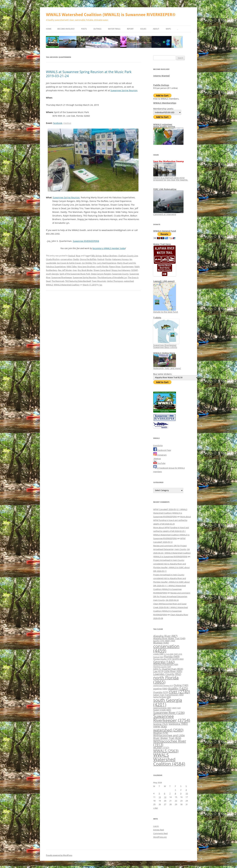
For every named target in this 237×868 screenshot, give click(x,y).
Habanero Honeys (120, 259)
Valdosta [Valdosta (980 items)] (178, 724)
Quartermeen (127, 267)
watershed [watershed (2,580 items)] (168, 730)
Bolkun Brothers (110, 256)
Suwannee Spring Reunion (124, 90)
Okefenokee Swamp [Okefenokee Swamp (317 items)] (163, 685)
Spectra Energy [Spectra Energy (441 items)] (162, 708)
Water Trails (114, 29)
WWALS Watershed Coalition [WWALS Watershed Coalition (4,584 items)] (169, 759)
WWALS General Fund (165, 231)
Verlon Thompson (115, 281)
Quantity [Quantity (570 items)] (161, 692)
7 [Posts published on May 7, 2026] (170, 793)
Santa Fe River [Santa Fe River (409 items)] (162, 697)
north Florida (102, 267)
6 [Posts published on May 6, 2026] (165, 793)
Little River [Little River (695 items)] (173, 671)
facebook (58, 123)
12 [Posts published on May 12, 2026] (160, 797)
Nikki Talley (72, 267)
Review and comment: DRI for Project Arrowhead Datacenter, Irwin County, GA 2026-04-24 (172, 596)
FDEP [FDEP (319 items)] (178, 654)
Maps (168, 29)
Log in (156, 826)
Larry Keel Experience (107, 263)
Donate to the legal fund (166, 311)
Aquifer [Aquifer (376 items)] (159, 641)
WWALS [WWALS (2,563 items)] (166, 751)
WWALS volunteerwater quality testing (164, 125)
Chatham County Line (128, 256)
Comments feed (160, 833)
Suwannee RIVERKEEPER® (86, 241)
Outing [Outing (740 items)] (181, 685)
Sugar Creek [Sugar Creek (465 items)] (162, 710)
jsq (101, 285)
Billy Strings (97, 256)
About (156, 29)
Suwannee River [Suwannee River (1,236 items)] (169, 712)
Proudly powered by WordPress (59, 855)
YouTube (159, 463)
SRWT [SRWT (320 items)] (176, 708)
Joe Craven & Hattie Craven (69, 263)
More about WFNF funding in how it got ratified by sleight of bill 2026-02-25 (172, 520)
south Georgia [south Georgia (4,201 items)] (168, 702)
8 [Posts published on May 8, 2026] (175, 793)
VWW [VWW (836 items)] (160, 727)
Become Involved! (66, 29)
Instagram (160, 455)
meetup (67, 123)
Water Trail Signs (162, 244)
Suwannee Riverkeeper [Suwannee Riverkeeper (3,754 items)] (172, 718)
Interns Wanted (161, 76)
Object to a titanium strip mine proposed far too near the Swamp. (171, 178)
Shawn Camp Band (102, 270)
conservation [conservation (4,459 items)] (166, 648)
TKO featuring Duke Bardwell (78, 281)
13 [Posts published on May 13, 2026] (165, 797)
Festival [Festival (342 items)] (158, 657)
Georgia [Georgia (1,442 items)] (164, 662)
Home (49, 29)
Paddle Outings (161, 85)
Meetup (157, 459)
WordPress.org (160, 837)
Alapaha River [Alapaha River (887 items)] (165, 636)
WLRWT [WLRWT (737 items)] (161, 748)
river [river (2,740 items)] (179, 692)
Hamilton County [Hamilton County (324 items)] (162, 667)
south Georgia (52, 274)
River (78, 256)
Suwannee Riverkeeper (62, 277)
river (75, 270)
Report (130, 29)
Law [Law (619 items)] (158, 671)
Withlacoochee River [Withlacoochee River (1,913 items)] (170, 743)
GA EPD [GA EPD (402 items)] (178, 659)
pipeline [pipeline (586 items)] (160, 689)
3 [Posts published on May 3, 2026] (186, 790)
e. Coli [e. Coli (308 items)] (169, 654)
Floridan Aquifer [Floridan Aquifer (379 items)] (162, 659)
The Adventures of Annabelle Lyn (112, 277)
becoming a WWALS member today (109, 248)
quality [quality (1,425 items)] (178, 688)
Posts (84, 29)
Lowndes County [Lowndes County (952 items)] (167, 674)
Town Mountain (99, 281)
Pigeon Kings (115, 267)
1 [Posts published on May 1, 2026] (175, 790)
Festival (72, 256)
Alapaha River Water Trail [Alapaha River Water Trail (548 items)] (169, 638)
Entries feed (159, 830)
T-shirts (157, 318)
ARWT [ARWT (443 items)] (170, 641)
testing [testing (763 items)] (161, 724)
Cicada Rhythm (53, 259)
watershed (129, 281)
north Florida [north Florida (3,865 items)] (166, 680)
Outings (97, 29)
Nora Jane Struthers (87, 267)
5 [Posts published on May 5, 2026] (159, 793)
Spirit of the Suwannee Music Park (75, 274)
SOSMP (135, 270)
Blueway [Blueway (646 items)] (161, 643)
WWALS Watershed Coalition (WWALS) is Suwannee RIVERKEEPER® (111, 15)
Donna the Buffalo (88, 259)
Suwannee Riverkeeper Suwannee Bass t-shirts (166, 345)
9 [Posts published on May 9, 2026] (181, 793)
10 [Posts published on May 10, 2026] (187, 793)
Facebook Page (162, 450)
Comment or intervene (168, 213)
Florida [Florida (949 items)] (172, 656)
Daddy (76, 259)
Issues (143, 29)
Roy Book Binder (85, 270)
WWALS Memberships (165, 103)
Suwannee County (120, 274)
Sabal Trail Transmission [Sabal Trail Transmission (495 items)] (168, 695)
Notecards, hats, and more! (167, 367)
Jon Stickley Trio (89, 263)
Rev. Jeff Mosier (65, 270)
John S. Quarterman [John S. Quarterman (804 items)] (168, 669)
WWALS (49, 285)
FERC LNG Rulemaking (165, 189)
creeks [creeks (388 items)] (158, 654)
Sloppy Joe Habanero (121, 270)
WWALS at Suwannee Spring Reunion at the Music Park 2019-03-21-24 (89, 74)
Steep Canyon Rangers (101, 274)
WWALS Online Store (164, 353)
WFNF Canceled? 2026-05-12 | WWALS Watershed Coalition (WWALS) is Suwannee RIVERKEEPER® (170, 513)
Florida (108, 259)
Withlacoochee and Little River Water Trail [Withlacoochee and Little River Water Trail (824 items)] (169, 737)
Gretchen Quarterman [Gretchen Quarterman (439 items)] (166, 664)
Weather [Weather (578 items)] (161, 733)
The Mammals (58, 281)
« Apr (156, 808)
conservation (66, 259)
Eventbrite (158, 445)
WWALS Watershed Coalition (67, 285)
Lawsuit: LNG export (164, 281)
